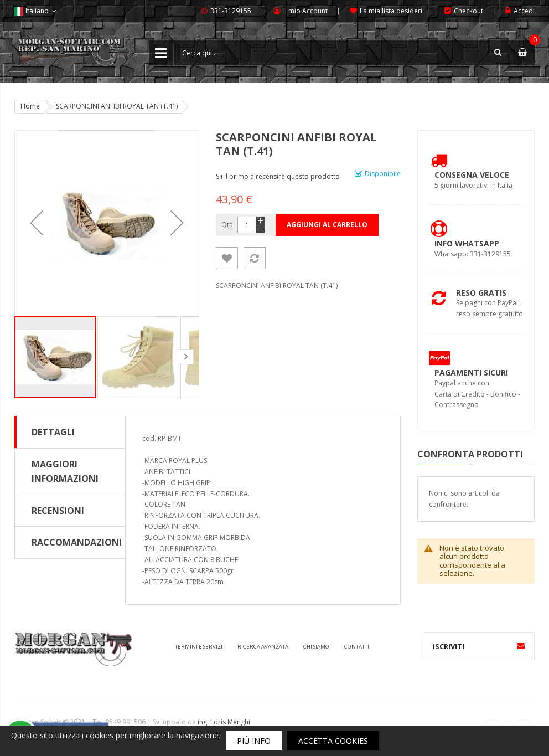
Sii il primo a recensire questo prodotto (278, 176)
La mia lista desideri (391, 11)
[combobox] (342, 53)
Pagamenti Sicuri (471, 372)
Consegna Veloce (472, 175)
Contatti (357, 647)
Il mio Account (305, 11)
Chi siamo (316, 647)
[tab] (70, 432)
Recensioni (58, 511)
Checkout (468, 11)
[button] (37, 223)
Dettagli (53, 432)
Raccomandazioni (77, 542)
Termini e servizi (199, 647)
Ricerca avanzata (263, 647)
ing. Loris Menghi (224, 722)
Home (30, 106)
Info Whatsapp (467, 243)
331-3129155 (231, 11)
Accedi (524, 11)
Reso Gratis (481, 293)
